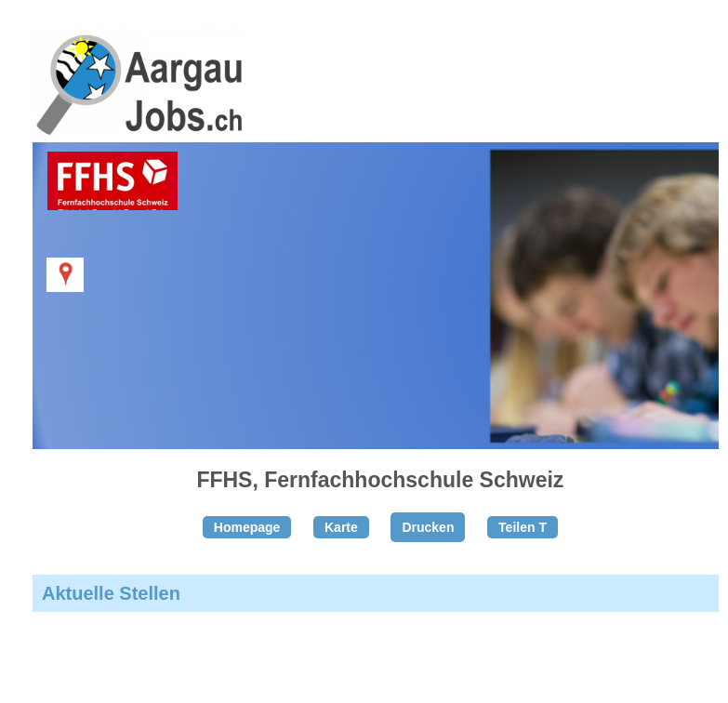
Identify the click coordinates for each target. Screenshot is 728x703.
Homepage (247, 527)
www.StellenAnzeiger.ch (139, 97)
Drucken (428, 527)
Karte (341, 527)
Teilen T (523, 527)
